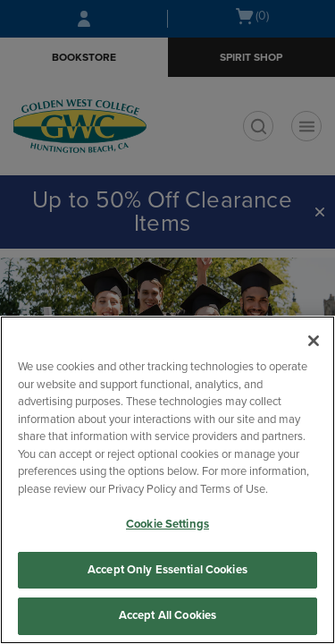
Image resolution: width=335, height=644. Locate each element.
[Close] (314, 341)
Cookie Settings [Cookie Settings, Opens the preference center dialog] (167, 524)
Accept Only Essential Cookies (167, 570)
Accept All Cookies (167, 615)
